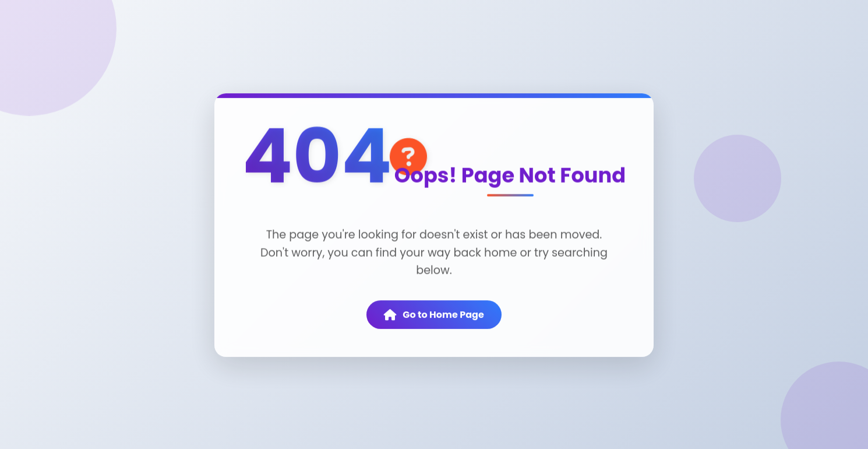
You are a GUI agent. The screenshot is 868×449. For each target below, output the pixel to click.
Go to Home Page (434, 315)
